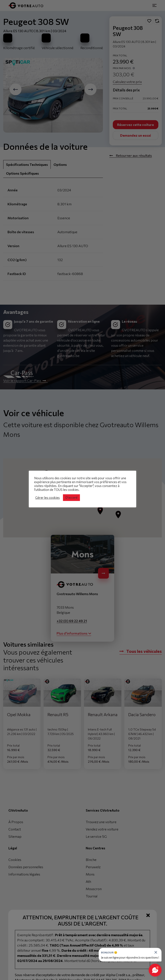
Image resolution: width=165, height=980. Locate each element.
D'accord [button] (71, 498)
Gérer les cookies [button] (47, 498)
